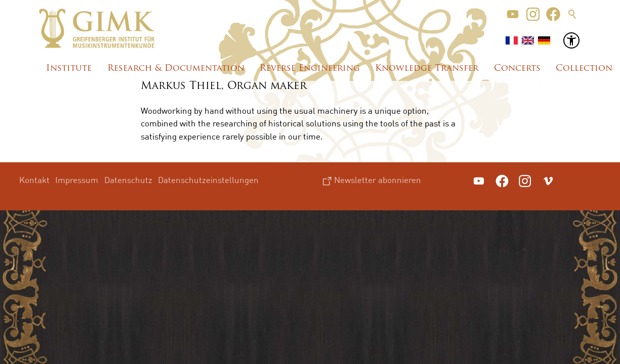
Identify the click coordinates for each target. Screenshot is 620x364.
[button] (513, 14)
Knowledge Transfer (427, 69)
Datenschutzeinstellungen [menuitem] (208, 180)
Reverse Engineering (310, 69)
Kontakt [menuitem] (34, 180)
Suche (572, 14)
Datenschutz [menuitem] (128, 180)
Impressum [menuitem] (77, 180)
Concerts (517, 69)
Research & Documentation (176, 69)
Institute (69, 69)
